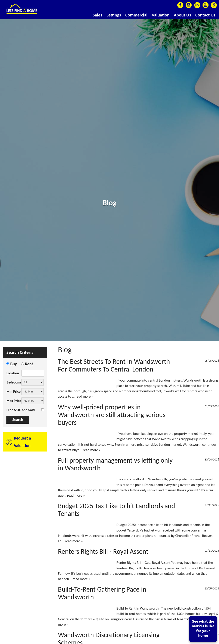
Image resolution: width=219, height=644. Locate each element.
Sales (98, 15)
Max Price (14, 401)
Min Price (13, 392)
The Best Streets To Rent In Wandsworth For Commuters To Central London (114, 365)
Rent (29, 364)
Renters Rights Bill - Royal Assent (103, 551)
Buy (14, 364)
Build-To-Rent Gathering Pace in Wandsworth (102, 593)
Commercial (136, 15)
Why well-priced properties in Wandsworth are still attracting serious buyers (112, 415)
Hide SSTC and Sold (21, 410)
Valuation (161, 15)
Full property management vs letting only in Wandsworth (115, 464)
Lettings (114, 15)
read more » (84, 396)
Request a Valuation (22, 442)
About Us (183, 15)
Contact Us (205, 15)
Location (13, 373)
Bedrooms (14, 382)
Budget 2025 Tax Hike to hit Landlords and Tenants (116, 510)
